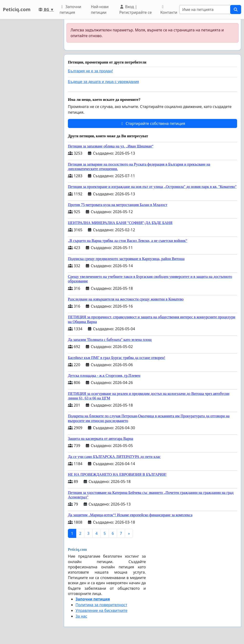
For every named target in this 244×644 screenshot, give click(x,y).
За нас (81, 616)
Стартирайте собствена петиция (152, 123)
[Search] (205, 10)
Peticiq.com (17, 9)
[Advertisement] (30, 91)
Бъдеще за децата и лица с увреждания (103, 82)
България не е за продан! (90, 71)
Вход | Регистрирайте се (136, 10)
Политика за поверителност (101, 605)
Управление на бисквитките (102, 610)
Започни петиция (70, 10)
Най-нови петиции (100, 10)
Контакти (169, 10)
